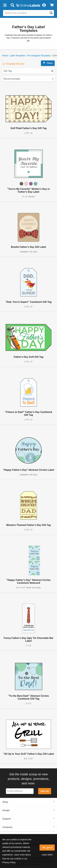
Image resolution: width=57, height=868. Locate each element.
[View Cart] (52, 5)
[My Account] (44, 5)
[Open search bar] (12, 5)
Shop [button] (5, 802)
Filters (48, 63)
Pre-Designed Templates (39, 56)
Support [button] (7, 819)
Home (5, 56)
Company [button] (7, 827)
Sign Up (45, 791)
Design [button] (6, 810)
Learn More (47, 855)
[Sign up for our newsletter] (20, 791)
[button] (5, 5)
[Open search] (51, 13)
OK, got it (47, 848)
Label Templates (18, 56)
